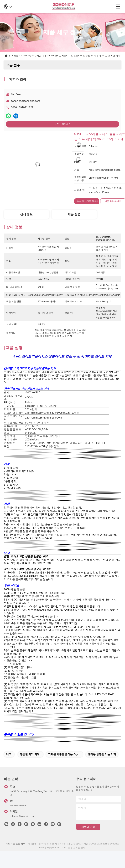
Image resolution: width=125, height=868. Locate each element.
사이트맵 (32, 844)
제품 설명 (74, 214)
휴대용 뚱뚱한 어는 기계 (102, 754)
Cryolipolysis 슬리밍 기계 (34, 56)
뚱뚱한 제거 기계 (30, 754)
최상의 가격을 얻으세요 (89, 201)
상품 (16, 56)
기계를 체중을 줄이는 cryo (64, 754)
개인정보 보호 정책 (16, 844)
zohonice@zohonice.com (25, 101)
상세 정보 (26, 214)
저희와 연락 (88, 827)
